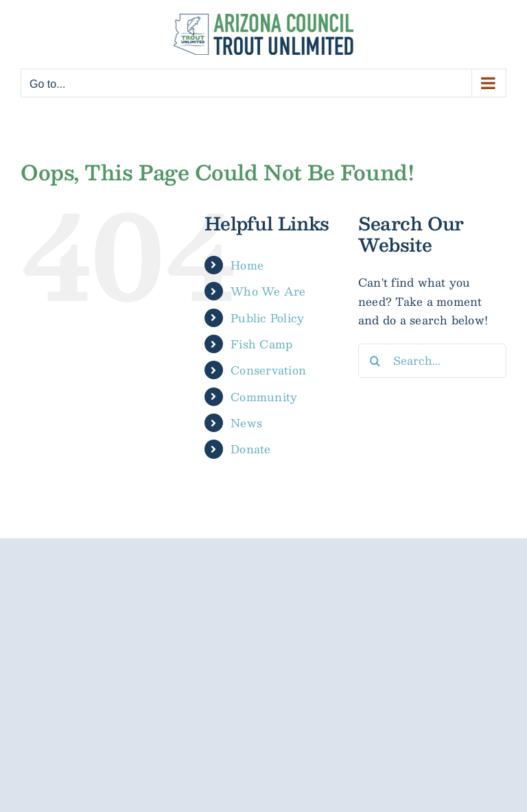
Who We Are (268, 291)
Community (264, 397)
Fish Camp (261, 344)
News (246, 423)
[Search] (375, 361)
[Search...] (432, 361)
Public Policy (267, 318)
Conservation (268, 370)
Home (247, 265)
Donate (250, 449)
